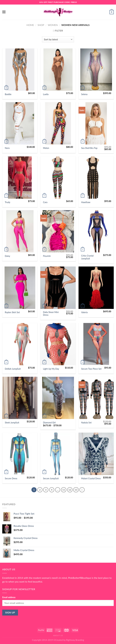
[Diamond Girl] (58, 398)
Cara (45, 202)
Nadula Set (86, 423)
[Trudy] (20, 178)
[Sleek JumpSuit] (20, 398)
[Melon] (58, 123)
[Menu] (4, 12)
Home (30, 25)
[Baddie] (20, 70)
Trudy (8, 202)
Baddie (8, 94)
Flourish (47, 256)
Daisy (7, 256)
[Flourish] (58, 231)
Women (53, 25)
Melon (46, 148)
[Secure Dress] (20, 454)
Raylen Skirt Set (12, 312)
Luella (46, 94)
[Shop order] (58, 39)
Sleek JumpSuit (12, 423)
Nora (7, 148)
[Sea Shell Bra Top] (96, 123)
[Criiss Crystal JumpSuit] (96, 231)
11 (64, 490)
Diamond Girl (49, 423)
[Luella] (58, 70)
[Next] (82, 490)
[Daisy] (20, 231)
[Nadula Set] (96, 398)
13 (76, 490)
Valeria (84, 312)
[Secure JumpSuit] (58, 454)
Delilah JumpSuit (13, 369)
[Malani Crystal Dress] (96, 454)
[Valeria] (96, 288)
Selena (84, 94)
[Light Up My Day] (58, 344)
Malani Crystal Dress (91, 478)
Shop (41, 25)
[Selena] (96, 70)
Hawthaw (86, 202)
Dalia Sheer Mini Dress (51, 314)
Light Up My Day (51, 369)
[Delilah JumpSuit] (20, 344)
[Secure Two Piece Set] (96, 344)
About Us (58, 635)
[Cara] (58, 178)
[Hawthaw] (96, 178)
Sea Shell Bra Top (89, 148)
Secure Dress (11, 478)
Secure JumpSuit (51, 478)
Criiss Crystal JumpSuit (87, 257)
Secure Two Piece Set (91, 369)
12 (70, 490)
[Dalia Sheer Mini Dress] (58, 288)
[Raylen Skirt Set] (20, 288)
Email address (9, 597)
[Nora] (20, 123)
